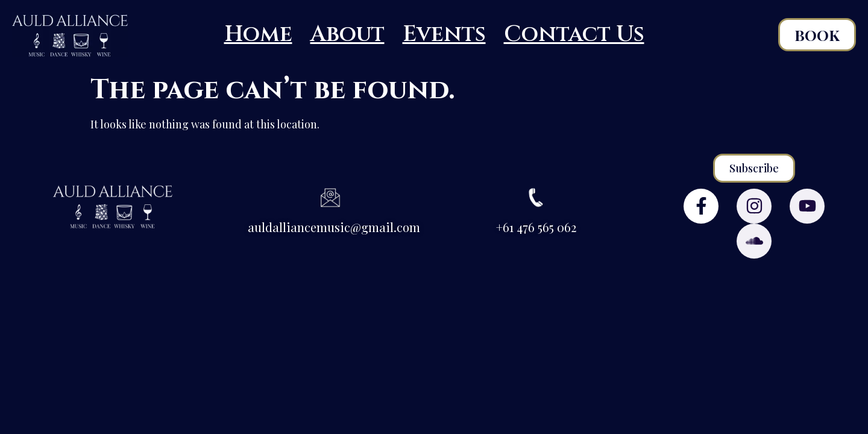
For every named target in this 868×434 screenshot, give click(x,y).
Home (258, 34)
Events (444, 34)
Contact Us (574, 34)
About (348, 34)
